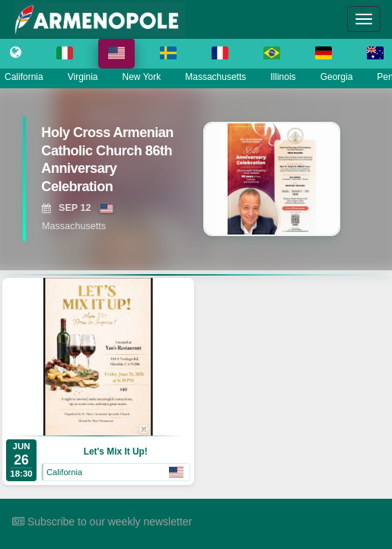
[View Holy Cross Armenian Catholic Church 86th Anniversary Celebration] (105, 163)
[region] (196, 179)
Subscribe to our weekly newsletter (102, 522)
